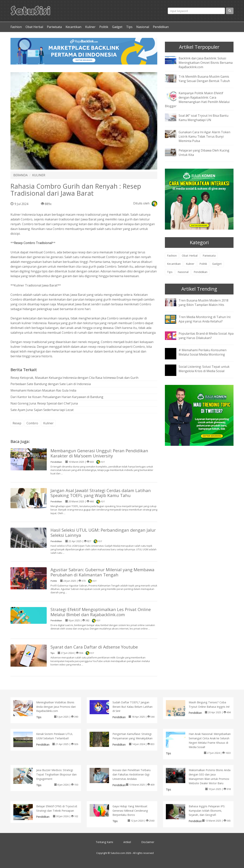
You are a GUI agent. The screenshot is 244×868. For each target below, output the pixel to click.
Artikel (127, 842)
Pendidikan (161, 27)
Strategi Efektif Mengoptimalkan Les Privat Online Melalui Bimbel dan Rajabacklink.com (101, 612)
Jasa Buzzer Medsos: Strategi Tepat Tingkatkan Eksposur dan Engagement (56, 774)
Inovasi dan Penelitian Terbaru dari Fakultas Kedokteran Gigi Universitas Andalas (132, 774)
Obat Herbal (34, 27)
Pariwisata (54, 27)
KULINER (39, 175)
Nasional (143, 27)
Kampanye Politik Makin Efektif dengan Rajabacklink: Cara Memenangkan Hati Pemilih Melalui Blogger (197, 100)
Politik (104, 27)
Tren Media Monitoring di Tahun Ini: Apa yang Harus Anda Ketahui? (205, 319)
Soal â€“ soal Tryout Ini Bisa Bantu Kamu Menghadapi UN (203, 118)
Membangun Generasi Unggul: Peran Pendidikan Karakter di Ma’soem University (99, 453)
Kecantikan (73, 27)
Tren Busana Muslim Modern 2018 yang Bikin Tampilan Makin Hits (203, 303)
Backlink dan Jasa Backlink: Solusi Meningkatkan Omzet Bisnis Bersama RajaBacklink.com (206, 63)
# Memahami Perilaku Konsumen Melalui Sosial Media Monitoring (203, 352)
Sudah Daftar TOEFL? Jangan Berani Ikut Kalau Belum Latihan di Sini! (132, 707)
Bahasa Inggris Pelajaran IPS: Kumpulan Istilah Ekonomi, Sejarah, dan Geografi (207, 811)
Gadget (117, 27)
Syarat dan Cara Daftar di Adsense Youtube (94, 647)
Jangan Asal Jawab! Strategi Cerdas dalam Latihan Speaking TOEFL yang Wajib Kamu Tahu (101, 493)
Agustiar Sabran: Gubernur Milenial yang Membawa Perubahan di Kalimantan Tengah (102, 572)
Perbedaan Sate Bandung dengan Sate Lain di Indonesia (51, 384)
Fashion (16, 27)
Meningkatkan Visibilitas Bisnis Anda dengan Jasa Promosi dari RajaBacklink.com (56, 707)
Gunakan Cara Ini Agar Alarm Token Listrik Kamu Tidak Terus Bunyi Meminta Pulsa (204, 136)
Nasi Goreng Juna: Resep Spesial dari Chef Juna (44, 403)
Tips (129, 27)
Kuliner (90, 27)
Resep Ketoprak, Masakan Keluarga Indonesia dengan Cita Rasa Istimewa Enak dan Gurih (74, 378)
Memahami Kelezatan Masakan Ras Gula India (43, 390)
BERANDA (20, 175)
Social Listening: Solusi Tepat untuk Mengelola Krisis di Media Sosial (204, 369)
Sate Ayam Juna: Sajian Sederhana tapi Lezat (42, 410)
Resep (17, 423)
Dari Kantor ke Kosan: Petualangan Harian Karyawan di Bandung (57, 397)
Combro (32, 423)
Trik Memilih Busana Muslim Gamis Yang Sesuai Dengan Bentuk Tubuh (204, 79)
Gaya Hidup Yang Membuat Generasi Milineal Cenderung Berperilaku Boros (130, 811)
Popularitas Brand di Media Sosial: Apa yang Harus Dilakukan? (206, 336)
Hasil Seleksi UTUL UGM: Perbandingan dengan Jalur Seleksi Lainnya (103, 533)
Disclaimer (148, 842)
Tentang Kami (104, 842)
